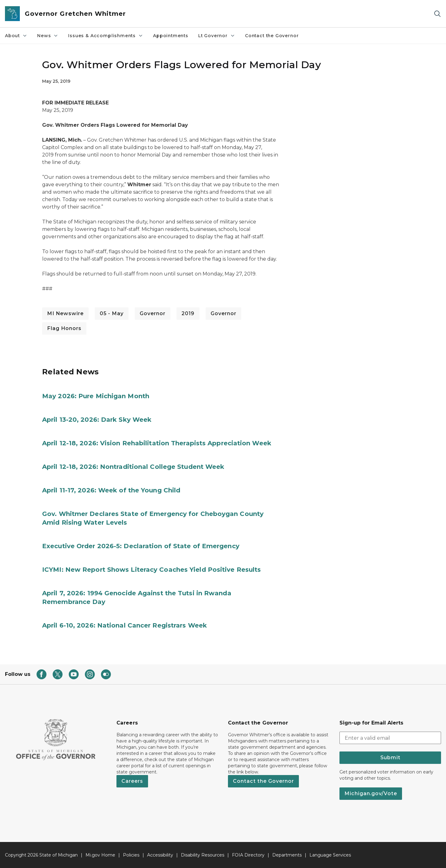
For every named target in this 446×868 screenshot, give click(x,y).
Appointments (171, 36)
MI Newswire (65, 313)
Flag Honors (64, 328)
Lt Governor (217, 36)
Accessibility (160, 855)
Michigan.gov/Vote (371, 793)
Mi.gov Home (100, 855)
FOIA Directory (248, 855)
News (48, 36)
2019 (188, 313)
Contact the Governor (272, 36)
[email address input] (390, 738)
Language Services (330, 855)
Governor (153, 313)
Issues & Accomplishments (106, 36)
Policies (131, 855)
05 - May (112, 313)
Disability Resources (203, 855)
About (16, 36)
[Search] (437, 14)
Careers (132, 781)
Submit (390, 758)
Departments (287, 855)
